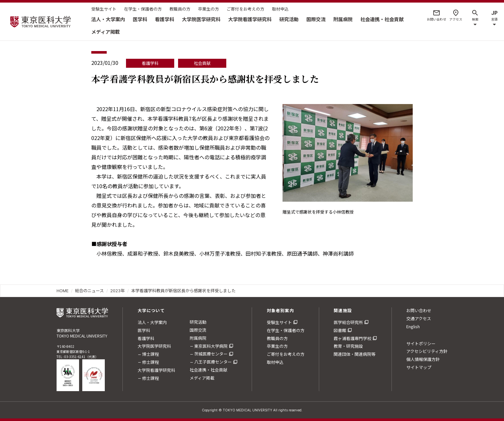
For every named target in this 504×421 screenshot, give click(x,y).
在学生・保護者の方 (143, 9)
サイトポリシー (421, 343)
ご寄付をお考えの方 (245, 9)
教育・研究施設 (348, 346)
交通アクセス (419, 318)
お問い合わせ (419, 310)
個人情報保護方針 (423, 359)
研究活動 (289, 19)
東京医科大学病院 (211, 346)
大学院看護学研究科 (250, 19)
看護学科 (165, 19)
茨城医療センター (211, 354)
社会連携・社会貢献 (382, 19)
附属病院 (343, 19)
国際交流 (316, 19)
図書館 (340, 330)
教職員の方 (180, 9)
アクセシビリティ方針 (427, 351)
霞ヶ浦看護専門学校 (352, 338)
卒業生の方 (208, 9)
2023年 (117, 291)
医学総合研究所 (348, 322)
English (413, 326)
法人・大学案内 (108, 19)
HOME (63, 291)
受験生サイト (104, 9)
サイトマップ (419, 367)
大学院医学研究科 (201, 19)
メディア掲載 (106, 32)
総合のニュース (89, 291)
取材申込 (280, 9)
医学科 (140, 19)
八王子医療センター (213, 362)
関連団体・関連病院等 (355, 354)
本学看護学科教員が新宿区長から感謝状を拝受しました (183, 291)
